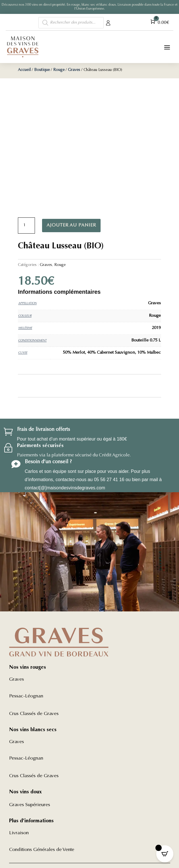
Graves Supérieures (30, 805)
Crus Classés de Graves (34, 714)
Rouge (59, 70)
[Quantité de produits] (26, 226)
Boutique (42, 70)
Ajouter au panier (71, 225)
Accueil (24, 70)
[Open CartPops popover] (165, 854)
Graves (74, 70)
